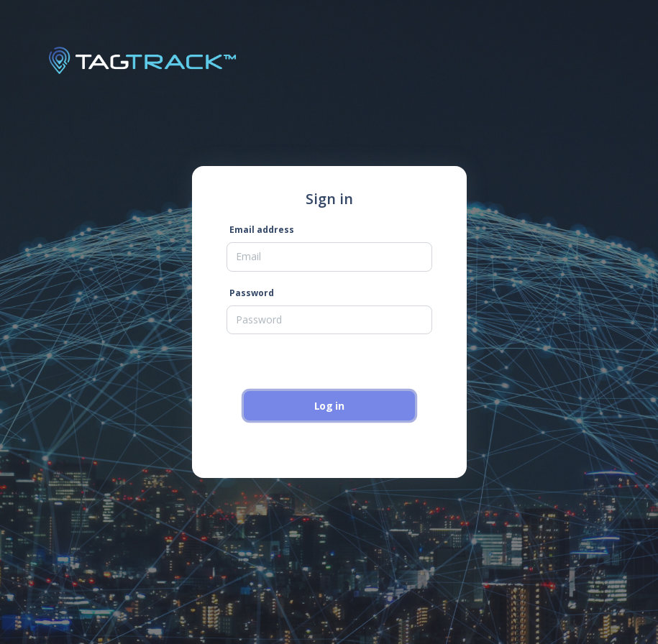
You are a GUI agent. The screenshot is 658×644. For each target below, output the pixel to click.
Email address (262, 230)
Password (252, 293)
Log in (329, 406)
